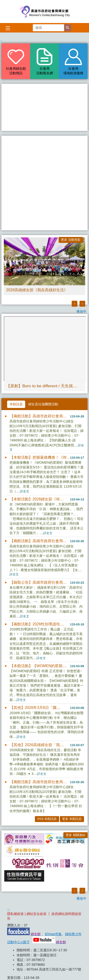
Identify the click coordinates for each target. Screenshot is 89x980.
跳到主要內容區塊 (2, 2)
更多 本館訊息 (72, 819)
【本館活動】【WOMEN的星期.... (38, 666)
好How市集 (53, 934)
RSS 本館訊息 (47, 819)
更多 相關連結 (75, 835)
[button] (68, 28)
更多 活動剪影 (71, 240)
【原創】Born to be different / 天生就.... (42, 386)
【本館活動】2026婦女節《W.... (37, 499)
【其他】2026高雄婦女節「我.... (37, 745)
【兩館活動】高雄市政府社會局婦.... (40, 416)
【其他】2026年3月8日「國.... (35, 708)
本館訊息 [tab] (16, 404)
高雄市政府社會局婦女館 (45, 12)
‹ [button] (75, 303)
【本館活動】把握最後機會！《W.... (40, 457)
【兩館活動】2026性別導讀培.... (37, 624)
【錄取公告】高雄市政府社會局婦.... (40, 582)
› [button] (82, 303)
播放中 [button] (81, 311)
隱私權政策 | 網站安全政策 (27, 914)
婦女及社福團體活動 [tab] (43, 404)
